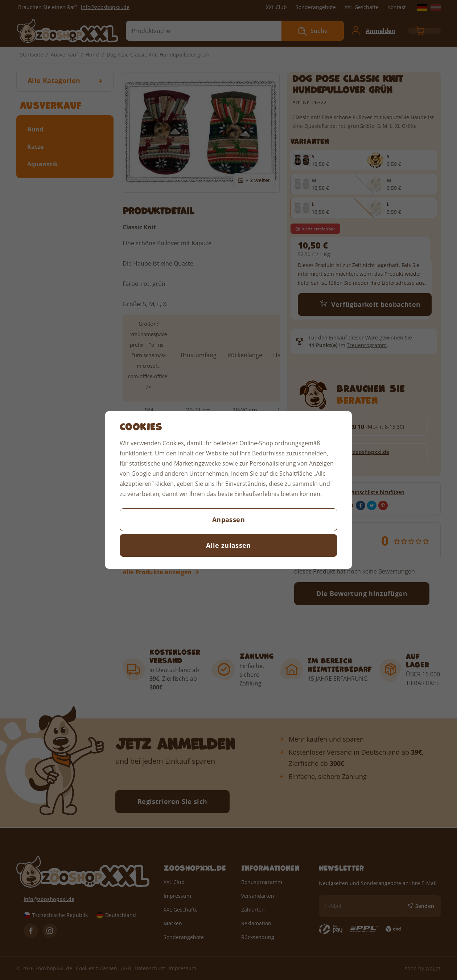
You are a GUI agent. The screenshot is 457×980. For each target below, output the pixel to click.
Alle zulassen (228, 545)
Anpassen (228, 520)
